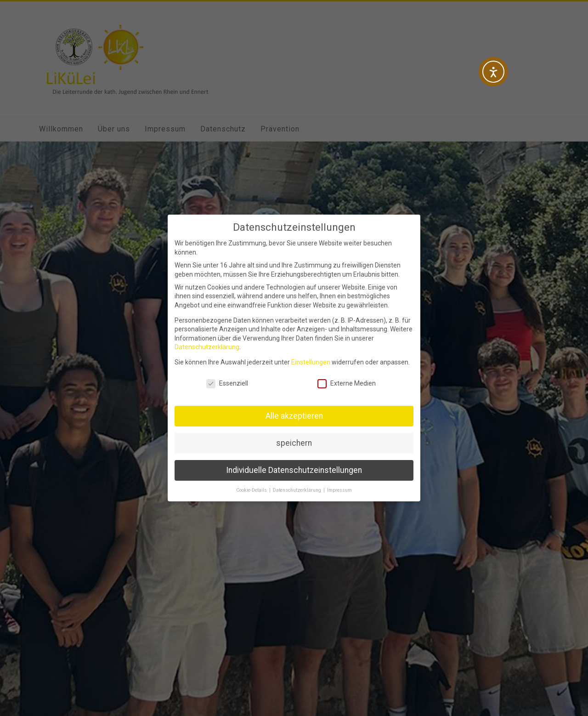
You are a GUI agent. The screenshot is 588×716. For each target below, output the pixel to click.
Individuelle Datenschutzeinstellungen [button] (294, 470)
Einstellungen (311, 362)
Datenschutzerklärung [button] (298, 490)
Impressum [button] (339, 490)
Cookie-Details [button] (252, 490)
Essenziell (227, 384)
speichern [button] (294, 443)
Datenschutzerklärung (207, 347)
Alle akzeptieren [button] (294, 416)
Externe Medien (347, 384)
